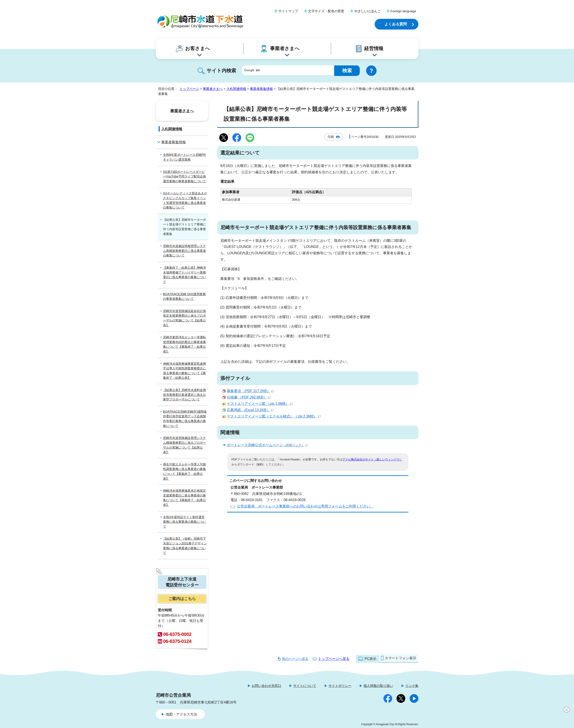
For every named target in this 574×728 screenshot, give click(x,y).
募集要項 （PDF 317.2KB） (250, 391)
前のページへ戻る (295, 659)
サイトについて (305, 686)
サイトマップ (288, 11)
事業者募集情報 (261, 89)
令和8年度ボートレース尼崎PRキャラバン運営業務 (184, 157)
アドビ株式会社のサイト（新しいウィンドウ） (372, 459)
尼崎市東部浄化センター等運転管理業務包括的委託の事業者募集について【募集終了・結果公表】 (184, 344)
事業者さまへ (285, 48)
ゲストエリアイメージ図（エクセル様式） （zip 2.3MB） (274, 416)
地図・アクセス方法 (181, 714)
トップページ (189, 89)
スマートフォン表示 (400, 658)
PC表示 (370, 659)
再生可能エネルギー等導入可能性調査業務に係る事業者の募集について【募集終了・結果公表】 (184, 471)
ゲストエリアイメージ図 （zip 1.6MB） (260, 404)
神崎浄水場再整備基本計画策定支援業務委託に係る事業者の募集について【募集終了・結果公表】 (184, 498)
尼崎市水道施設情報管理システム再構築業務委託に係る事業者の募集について (184, 251)
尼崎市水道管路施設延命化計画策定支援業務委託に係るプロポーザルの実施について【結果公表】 (184, 318)
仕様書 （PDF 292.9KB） (249, 397)
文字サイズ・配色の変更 (326, 11)
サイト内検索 (221, 71)
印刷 (331, 137)
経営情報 (374, 48)
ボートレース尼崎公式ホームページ (268, 445)
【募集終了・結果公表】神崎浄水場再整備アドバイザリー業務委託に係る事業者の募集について (184, 275)
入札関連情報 (236, 89)
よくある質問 (396, 24)
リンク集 (412, 686)
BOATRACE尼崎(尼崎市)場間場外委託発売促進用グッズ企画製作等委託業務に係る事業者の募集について (185, 419)
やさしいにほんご (367, 11)
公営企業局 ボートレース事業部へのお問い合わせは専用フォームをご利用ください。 (305, 506)
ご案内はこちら (182, 599)
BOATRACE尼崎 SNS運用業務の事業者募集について (184, 296)
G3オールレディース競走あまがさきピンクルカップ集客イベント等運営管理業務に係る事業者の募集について (185, 200)
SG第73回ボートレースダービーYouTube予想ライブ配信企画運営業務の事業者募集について (185, 176)
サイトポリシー (340, 686)
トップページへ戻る (334, 659)
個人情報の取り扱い (378, 686)
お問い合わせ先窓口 (266, 686)
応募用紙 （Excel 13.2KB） (250, 410)
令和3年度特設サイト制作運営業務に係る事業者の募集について (184, 522)
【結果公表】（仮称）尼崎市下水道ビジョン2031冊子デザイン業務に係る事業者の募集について (185, 546)
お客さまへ (198, 48)
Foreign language (403, 11)
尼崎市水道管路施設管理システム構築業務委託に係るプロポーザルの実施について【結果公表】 (184, 445)
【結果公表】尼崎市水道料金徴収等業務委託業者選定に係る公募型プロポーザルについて (184, 395)
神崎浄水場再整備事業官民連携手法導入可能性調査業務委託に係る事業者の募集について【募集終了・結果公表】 (184, 371)
